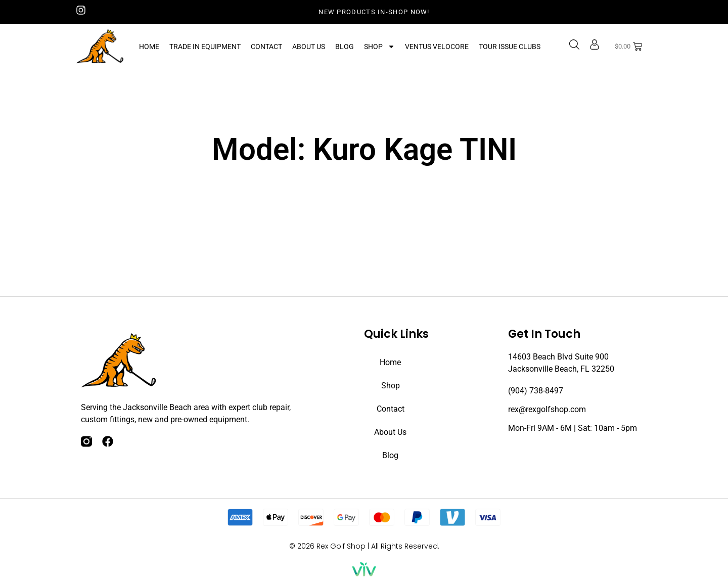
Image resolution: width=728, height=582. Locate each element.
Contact (266, 47)
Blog (345, 47)
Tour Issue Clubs (510, 47)
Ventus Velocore (437, 47)
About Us (309, 47)
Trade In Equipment (205, 47)
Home (149, 47)
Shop (379, 47)
